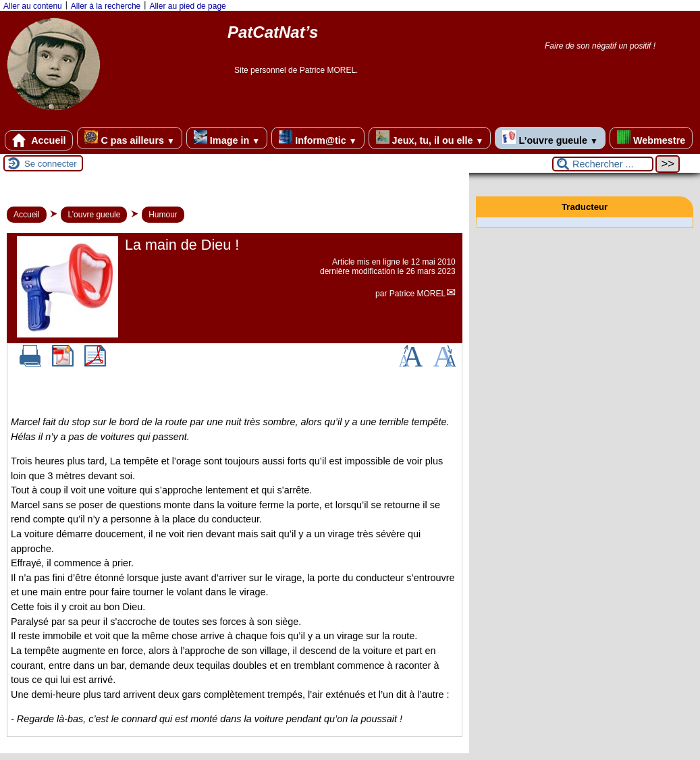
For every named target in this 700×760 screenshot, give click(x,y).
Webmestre (651, 138)
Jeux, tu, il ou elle (430, 138)
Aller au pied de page (187, 6)
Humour (163, 215)
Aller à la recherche (106, 6)
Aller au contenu (33, 6)
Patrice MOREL (418, 294)
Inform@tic (318, 138)
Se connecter (51, 164)
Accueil (39, 140)
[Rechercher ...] (603, 164)
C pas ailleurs (129, 138)
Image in (227, 138)
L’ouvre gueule (550, 138)
